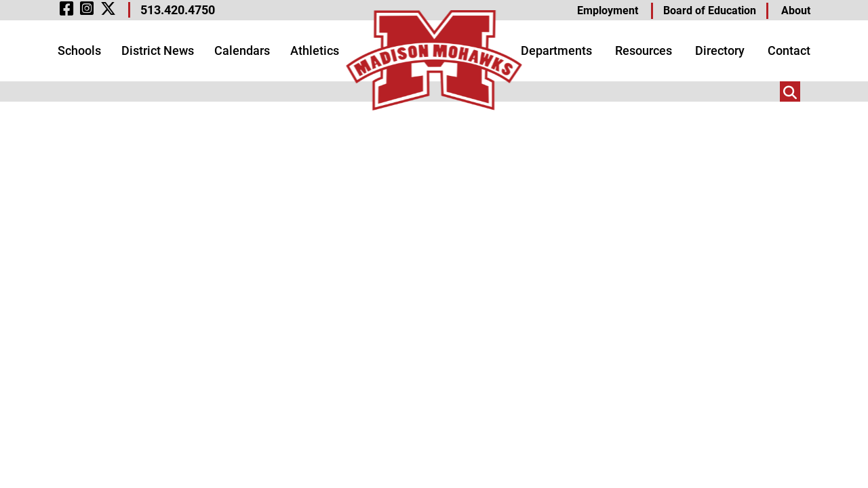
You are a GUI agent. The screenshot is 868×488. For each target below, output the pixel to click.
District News (158, 50)
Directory (720, 50)
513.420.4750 (178, 10)
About (796, 11)
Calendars (242, 50)
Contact (789, 50)
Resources (644, 50)
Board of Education (710, 11)
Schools (79, 50)
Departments (556, 50)
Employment (608, 11)
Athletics (315, 50)
